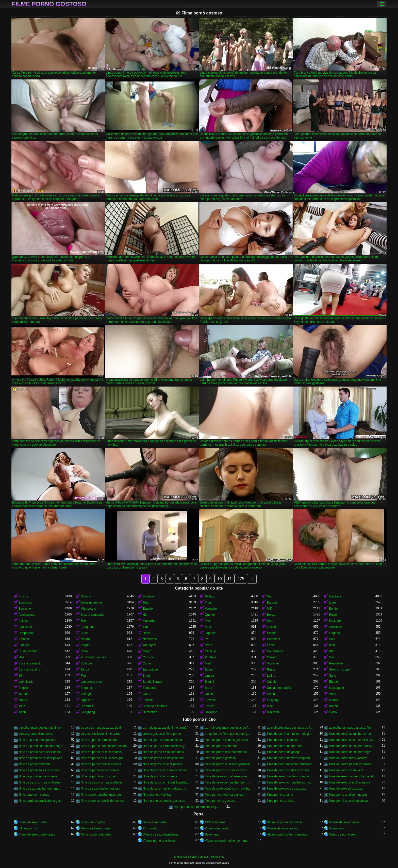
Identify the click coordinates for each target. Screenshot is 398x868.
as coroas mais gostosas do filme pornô (104, 728)
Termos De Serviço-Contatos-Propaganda (199, 857)
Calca (85, 633)
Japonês (211, 633)
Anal (208, 627)
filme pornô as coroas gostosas (164, 801)
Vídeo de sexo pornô (33, 822)
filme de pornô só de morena (38, 776)
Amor (333, 694)
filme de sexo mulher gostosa (101, 789)
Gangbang (88, 712)
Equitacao (25, 603)
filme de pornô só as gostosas (39, 770)
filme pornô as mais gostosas (349, 801)
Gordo (147, 694)
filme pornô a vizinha (157, 795)
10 (220, 579)
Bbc (332, 651)
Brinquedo (88, 627)
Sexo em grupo (339, 670)
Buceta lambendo (93, 615)
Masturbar (150, 621)
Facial (271, 645)
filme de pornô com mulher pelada (104, 746)
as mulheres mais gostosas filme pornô (352, 728)
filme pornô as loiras (281, 801)
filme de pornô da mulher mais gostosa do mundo (166, 752)
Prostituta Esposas (93, 657)
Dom (332, 657)
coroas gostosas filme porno (162, 734)
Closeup (210, 651)
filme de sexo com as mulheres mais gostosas (42, 782)
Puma (271, 694)
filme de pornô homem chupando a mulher (290, 758)
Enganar (86, 688)
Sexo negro (213, 834)
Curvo (147, 663)
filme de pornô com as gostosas (226, 740)
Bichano (148, 596)
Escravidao (150, 670)
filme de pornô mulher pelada (162, 764)
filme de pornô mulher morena (101, 764)
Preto (209, 645)
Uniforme (211, 712)
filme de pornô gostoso (220, 758)
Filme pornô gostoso (49, 4)
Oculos (210, 694)
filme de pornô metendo (35, 764)
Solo (332, 639)
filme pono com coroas (34, 795)
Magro (147, 651)
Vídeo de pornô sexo (343, 834)
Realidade (336, 663)
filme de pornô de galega (284, 752)
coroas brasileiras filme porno (101, 734)
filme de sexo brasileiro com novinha (290, 776)
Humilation (150, 712)
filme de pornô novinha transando (290, 764)
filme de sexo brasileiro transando (352, 776)
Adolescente (27, 615)
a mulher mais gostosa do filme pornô (42, 728)
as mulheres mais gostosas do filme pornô (290, 728)
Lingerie (334, 633)
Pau (208, 639)
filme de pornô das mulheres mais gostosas (228, 752)
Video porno (337, 828)
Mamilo (23, 700)
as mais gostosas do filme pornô (164, 728)
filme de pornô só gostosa (98, 776)
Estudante (150, 688)
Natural (86, 639)
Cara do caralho (29, 670)
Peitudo (210, 596)
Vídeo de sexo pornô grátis (37, 834)
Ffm (83, 676)
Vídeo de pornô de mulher (285, 822)
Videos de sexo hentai (344, 822)
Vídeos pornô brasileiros (159, 841)
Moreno (86, 596)
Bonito (333, 609)
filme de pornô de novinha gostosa (166, 758)
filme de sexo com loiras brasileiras (166, 782)
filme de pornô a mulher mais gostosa (290, 734)
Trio (83, 621)
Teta (146, 603)
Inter (332, 645)
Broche (23, 596)
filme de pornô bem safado (99, 740)
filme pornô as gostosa (220, 801)
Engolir (23, 688)
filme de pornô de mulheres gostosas (104, 758)
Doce (146, 633)
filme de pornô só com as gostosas (228, 770)
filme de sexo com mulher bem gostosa (228, 782)
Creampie (87, 706)
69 (20, 676)
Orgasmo (87, 700)
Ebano (333, 682)
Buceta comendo (30, 663)
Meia (208, 621)
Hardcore (335, 596)
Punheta (211, 657)
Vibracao (273, 663)
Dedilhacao (337, 627)
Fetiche (148, 700)
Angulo (85, 645)
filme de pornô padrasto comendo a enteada (352, 764)
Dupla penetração (279, 688)
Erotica (210, 706)
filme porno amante (280, 795)
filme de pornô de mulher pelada (40, 758)
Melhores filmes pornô (96, 828)
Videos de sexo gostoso (283, 828)
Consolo (148, 657)
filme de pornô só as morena (100, 770)
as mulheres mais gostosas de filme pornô (228, 728)
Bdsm (209, 670)
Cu (269, 596)
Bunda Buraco (152, 682)
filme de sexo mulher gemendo (39, 789)
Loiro (332, 603)
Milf (269, 609)
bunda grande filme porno (36, 734)
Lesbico (272, 627)
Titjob (22, 712)
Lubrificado (26, 682)
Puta (270, 621)
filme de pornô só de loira (346, 770)
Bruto (209, 688)
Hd (145, 615)
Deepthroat (26, 633)
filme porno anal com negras (348, 795)
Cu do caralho (28, 651)
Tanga (85, 670)
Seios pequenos (92, 603)
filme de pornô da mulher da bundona (42, 752)
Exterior (24, 645)
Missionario (88, 609)
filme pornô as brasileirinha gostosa (42, 801)
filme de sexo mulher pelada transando (166, 789)
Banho (333, 706)
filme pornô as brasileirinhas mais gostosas (104, 801)
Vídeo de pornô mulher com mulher (228, 841)
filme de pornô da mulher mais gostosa (104, 752)
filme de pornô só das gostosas (288, 770)
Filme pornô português (96, 834)
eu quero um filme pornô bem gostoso (228, 734)
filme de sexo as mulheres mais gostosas (228, 776)
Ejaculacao (26, 627)
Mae (21, 657)
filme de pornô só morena (160, 776)
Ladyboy (273, 700)
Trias (208, 603)
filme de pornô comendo (221, 746)
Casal (85, 651)
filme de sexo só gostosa (346, 789)
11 (230, 579)
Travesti (210, 700)
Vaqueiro (211, 609)
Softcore (86, 663)
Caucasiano (275, 651)
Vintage (86, 694)
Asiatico (24, 621)
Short (146, 676)
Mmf (208, 663)
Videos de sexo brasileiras (160, 834)
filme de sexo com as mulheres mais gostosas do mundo (104, 782)
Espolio (148, 609)
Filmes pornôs (28, 828)
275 (241, 579)
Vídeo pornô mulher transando (288, 834)
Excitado (335, 621)
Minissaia (273, 712)
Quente (210, 615)
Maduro (334, 700)
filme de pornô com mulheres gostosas (166, 746)
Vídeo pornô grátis (93, 822)
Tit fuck (23, 694)
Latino (271, 676)
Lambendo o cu (91, 682)
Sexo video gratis (154, 822)
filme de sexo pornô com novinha (227, 789)
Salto (332, 676)
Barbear (272, 603)
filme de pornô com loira (283, 740)
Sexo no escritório (155, 706)
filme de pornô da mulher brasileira (352, 746)
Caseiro (272, 657)
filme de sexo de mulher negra (349, 782)
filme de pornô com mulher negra (41, 746)
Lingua (209, 676)
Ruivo (333, 615)
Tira (145, 627)
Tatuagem (149, 645)
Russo (271, 670)
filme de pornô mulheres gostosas (228, 764)
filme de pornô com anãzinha (162, 740)
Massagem (336, 688)
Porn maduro (151, 828)
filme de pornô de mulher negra (350, 752)
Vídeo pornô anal (216, 828)
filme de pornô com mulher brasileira (352, 740)
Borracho (25, 609)
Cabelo (272, 682)
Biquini (209, 682)
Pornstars (273, 639)
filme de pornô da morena (284, 746)
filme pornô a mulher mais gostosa (104, 795)
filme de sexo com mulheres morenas (290, 782)
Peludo (272, 633)
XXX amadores (215, 822)
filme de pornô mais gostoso (348, 758)
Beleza (272, 615)
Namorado (150, 639)
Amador (24, 639)
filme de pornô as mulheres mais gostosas (352, 734)
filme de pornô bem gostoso (37, 740)
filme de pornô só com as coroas (165, 770)
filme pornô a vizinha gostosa (225, 795)
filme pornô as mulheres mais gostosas (197, 807)
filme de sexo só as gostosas (287, 789)
